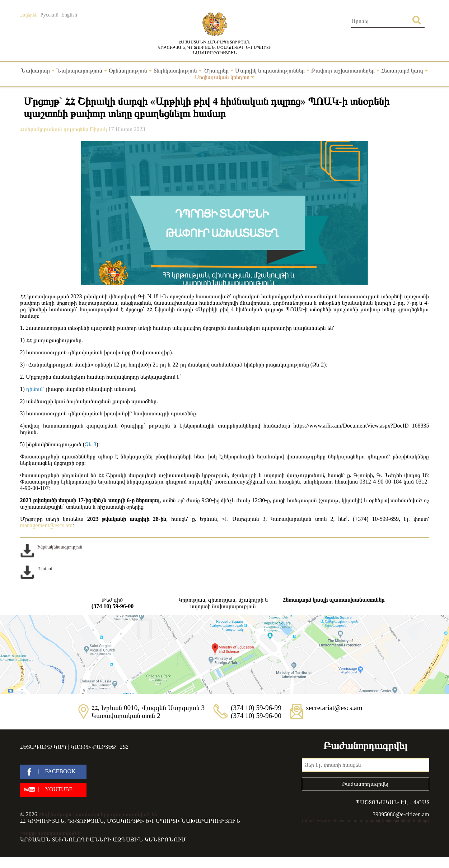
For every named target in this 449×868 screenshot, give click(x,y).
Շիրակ (99, 129)
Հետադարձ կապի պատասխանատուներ (334, 600)
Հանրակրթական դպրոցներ (55, 129)
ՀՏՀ (124, 747)
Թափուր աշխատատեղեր (345, 71)
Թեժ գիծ (113, 603)
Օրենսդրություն (130, 71)
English (69, 15)
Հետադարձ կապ (405, 71)
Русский (50, 15)
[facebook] (53, 772)
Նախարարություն (82, 71)
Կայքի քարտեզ (93, 747)
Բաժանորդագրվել (365, 784)
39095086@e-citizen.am (401, 814)
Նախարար (38, 71)
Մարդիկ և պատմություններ (272, 71)
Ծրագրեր (219, 71)
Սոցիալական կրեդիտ (225, 77)
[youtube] (53, 790)
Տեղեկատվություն (178, 71)
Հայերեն (29, 15)
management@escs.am (46, 525)
